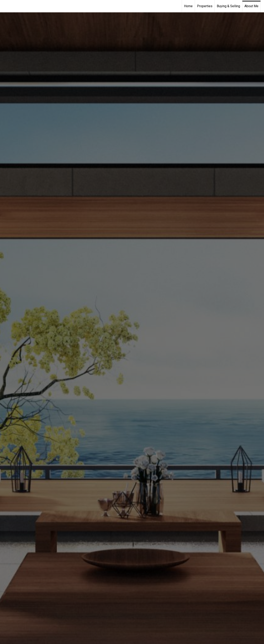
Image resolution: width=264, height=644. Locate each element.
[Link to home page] (5, 6)
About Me (251, 6)
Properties (205, 6)
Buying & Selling (228, 6)
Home (188, 6)
